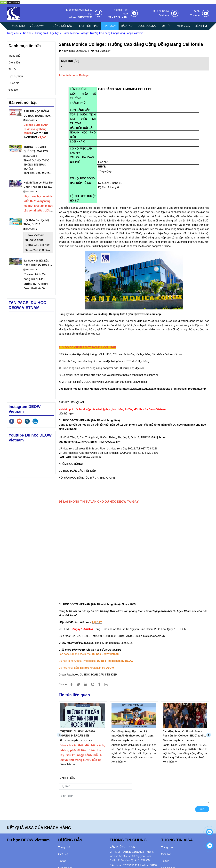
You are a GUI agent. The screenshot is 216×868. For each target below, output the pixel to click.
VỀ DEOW (37, 26)
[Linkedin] (86, 684)
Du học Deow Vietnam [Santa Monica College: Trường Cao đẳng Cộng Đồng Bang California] (87, 457)
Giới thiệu (14, 63)
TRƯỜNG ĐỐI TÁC (62, 26)
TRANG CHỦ (17, 26)
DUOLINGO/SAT (147, 26)
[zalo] (35, 421)
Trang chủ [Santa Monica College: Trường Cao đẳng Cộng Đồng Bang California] (13, 33)
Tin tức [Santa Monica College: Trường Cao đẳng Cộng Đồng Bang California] (27, 33)
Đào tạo (13, 90)
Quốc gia (14, 83)
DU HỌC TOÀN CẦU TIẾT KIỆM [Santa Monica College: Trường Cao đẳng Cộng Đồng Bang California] (77, 471)
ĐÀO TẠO (127, 26)
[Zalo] (108, 684)
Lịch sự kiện (16, 76)
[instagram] (27, 421)
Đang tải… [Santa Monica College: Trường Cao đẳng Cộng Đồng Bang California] (134, 549)
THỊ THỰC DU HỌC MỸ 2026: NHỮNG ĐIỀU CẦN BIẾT (78, 734)
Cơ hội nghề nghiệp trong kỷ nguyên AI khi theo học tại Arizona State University (133, 734)
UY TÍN (166, 26)
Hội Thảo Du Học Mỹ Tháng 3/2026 (36, 222)
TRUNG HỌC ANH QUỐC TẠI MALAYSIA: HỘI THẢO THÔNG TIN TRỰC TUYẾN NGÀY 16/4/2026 (37, 149)
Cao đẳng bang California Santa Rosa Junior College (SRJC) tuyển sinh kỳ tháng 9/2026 (184, 734)
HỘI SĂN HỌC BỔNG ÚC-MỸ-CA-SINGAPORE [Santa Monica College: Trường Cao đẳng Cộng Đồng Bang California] (87, 478)
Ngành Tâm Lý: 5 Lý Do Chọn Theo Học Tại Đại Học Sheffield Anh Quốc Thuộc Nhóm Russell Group (38, 185)
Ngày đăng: (67, 51)
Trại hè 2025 (183, 26)
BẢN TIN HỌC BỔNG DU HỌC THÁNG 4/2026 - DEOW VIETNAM (38, 114)
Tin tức (13, 69)
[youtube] (19, 421)
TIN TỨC (110, 26)
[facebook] (12, 421)
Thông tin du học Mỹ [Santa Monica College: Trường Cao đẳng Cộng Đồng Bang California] (47, 33)
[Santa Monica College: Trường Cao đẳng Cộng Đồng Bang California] (10, 2)
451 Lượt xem (101, 51)
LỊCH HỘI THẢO (89, 26)
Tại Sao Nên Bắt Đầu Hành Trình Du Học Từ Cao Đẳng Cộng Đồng (37, 263)
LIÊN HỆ (200, 26)
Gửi (202, 809)
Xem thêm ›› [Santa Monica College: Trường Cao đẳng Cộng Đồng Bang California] (68, 764)
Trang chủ (15, 56)
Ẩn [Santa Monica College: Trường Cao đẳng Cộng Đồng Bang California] (76, 61)
